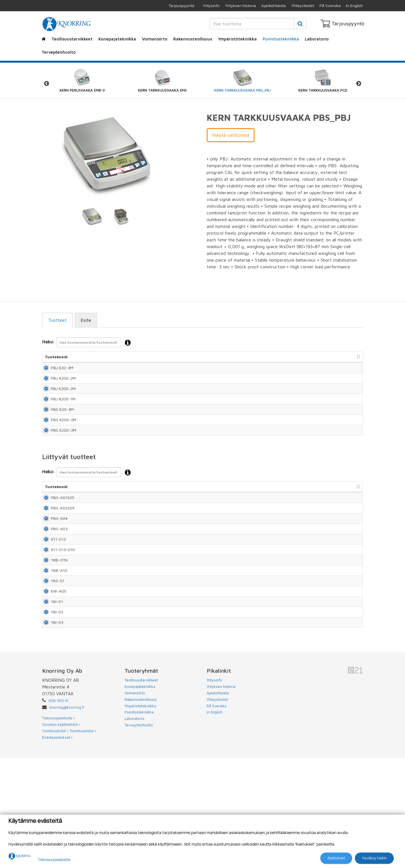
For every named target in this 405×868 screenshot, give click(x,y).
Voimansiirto (155, 39)
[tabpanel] (92, 216)
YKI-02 (51, 711)
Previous (46, 83)
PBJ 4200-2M (57, 386)
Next (359, 83)
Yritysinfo (211, 5)
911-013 (52, 598)
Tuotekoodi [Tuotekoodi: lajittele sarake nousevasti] (56, 357)
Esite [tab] (86, 320)
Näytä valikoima (231, 135)
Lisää (352, 370)
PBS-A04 (53, 567)
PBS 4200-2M (57, 447)
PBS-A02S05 (52, 552)
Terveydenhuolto (59, 52)
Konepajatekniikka (117, 39)
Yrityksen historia (240, 5)
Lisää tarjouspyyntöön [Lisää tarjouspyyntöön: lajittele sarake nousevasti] (332, 357)
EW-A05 (52, 676)
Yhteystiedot (303, 5)
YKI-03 (51, 730)
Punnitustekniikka (281, 39)
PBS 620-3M (56, 432)
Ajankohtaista (274, 5)
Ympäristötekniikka (237, 39)
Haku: (88, 343)
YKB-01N (53, 630)
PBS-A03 (53, 583)
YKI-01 (51, 692)
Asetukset (336, 858)
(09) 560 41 (59, 811)
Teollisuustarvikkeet (72, 39)
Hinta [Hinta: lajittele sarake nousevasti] (291, 357)
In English (354, 5)
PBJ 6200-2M (57, 401)
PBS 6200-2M (57, 463)
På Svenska (330, 5)
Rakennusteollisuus (193, 39)
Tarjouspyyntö (181, 5)
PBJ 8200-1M (57, 417)
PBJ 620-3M (56, 370)
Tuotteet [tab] (57, 320)
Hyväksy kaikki (374, 858)
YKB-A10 (53, 645)
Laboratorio (317, 39)
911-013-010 (53, 614)
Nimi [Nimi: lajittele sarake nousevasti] (96, 357)
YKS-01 (51, 661)
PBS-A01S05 (52, 536)
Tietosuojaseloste (54, 859)
